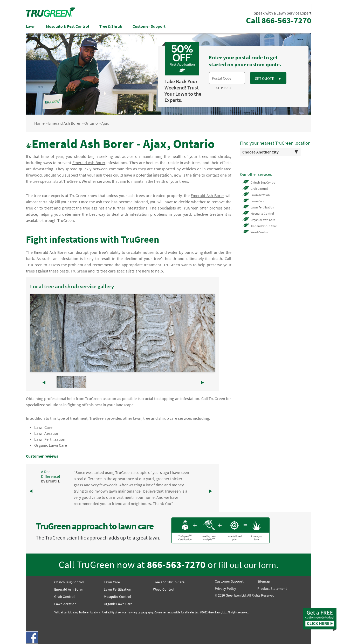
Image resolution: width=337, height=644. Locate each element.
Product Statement (272, 589)
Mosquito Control (262, 213)
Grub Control (259, 189)
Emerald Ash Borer (69, 589)
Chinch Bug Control (263, 182)
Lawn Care (43, 427)
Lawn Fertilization (50, 439)
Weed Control (260, 232)
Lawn (31, 26)
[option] (270, 152)
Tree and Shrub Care (264, 226)
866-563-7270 (176, 565)
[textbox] (227, 78)
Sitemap (264, 581)
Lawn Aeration (47, 433)
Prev (37, 333)
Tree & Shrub (111, 26)
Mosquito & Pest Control (67, 26)
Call (279, 20)
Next (208, 333)
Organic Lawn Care (51, 445)
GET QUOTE (268, 78)
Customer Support (149, 26)
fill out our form (247, 565)
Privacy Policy (225, 589)
